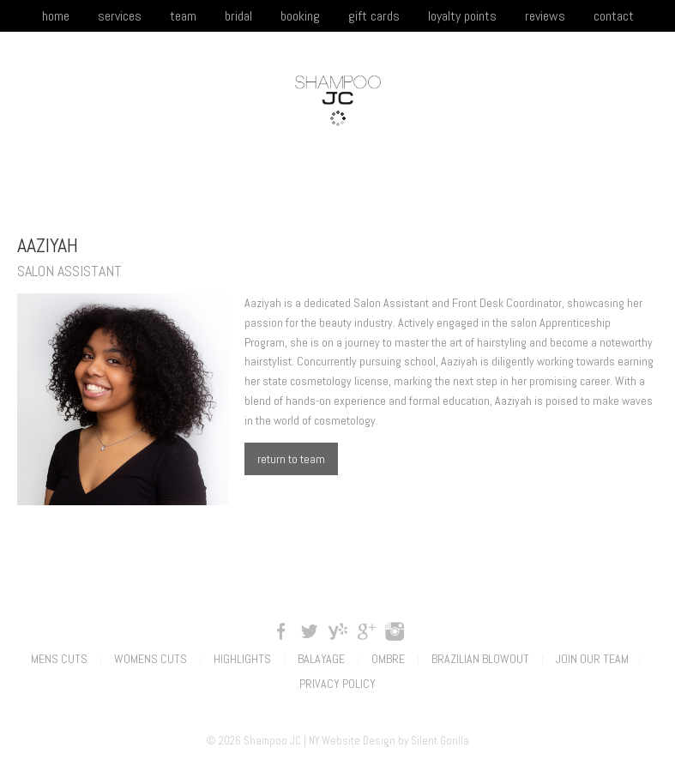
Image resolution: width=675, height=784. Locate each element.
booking (300, 16)
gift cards (374, 16)
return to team (291, 459)
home (56, 16)
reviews (545, 16)
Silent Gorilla (440, 741)
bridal (238, 16)
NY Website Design (352, 741)
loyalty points (462, 16)
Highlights (242, 659)
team (183, 16)
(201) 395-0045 (582, 184)
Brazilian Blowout (480, 659)
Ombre (388, 659)
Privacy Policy (337, 684)
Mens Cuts (59, 659)
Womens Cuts (151, 659)
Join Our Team (592, 659)
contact (614, 16)
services (120, 16)
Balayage (321, 659)
